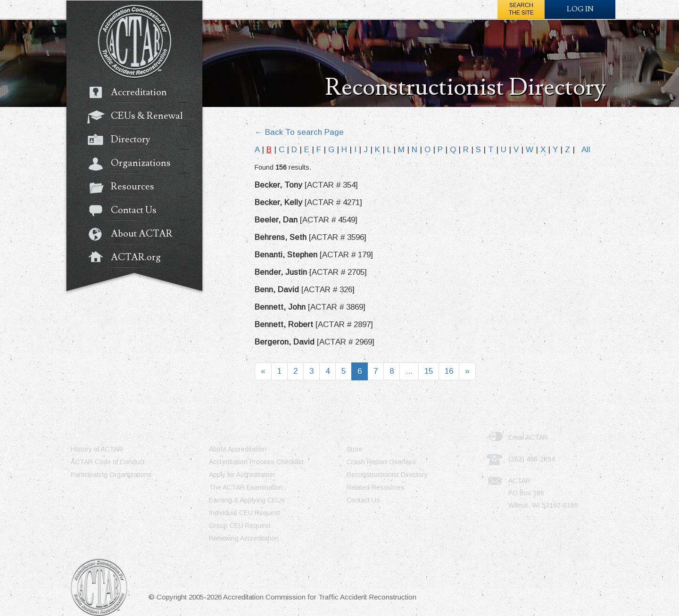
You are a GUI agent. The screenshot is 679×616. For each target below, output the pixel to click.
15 (429, 371)
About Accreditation (238, 449)
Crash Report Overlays (381, 462)
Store (355, 449)
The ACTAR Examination (246, 487)
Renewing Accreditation (244, 538)
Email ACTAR (528, 437)
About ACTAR (135, 235)
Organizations (134, 164)
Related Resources (376, 487)
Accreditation (132, 93)
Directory (123, 140)
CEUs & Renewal (140, 117)
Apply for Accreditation (242, 475)
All (586, 150)
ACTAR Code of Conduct (108, 462)
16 (449, 371)
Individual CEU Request (244, 513)
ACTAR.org (129, 258)
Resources (125, 188)
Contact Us (127, 211)
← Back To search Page (299, 132)
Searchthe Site (521, 9)
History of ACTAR (97, 449)
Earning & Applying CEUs (247, 500)
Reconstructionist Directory (387, 475)
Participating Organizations (111, 475)
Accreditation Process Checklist (256, 462)
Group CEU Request (240, 526)
